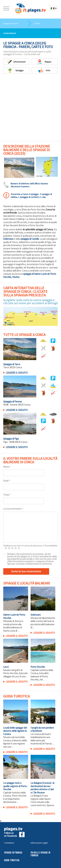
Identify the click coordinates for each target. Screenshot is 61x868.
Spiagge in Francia (11, 23)
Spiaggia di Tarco (12, 364)
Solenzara (8, 239)
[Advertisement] (30, 109)
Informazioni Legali (39, 843)
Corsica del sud (9, 33)
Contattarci (9, 843)
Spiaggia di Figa (11, 439)
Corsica (37, 23)
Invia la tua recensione (26, 571)
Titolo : (7, 495)
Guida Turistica (12, 860)
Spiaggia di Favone (13, 402)
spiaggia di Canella (30, 239)
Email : (7, 481)
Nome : (7, 467)
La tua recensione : (13, 509)
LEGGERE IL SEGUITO (17, 373)
